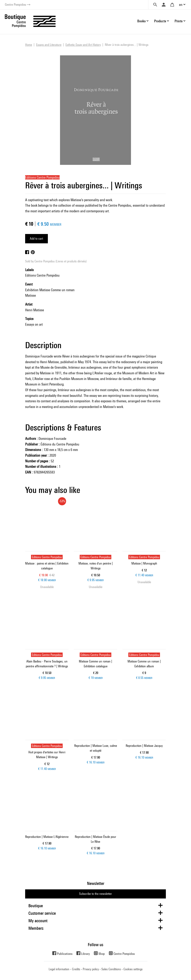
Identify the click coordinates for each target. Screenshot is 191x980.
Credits (76, 969)
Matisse (31, 295)
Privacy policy (91, 969)
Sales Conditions (111, 969)
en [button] (181, 5)
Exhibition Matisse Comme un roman (50, 290)
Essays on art (34, 324)
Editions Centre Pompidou (42, 275)
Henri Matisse (35, 310)
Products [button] (160, 21)
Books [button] (141, 21)
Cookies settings (133, 969)
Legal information (59, 969)
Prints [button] (179, 21)
